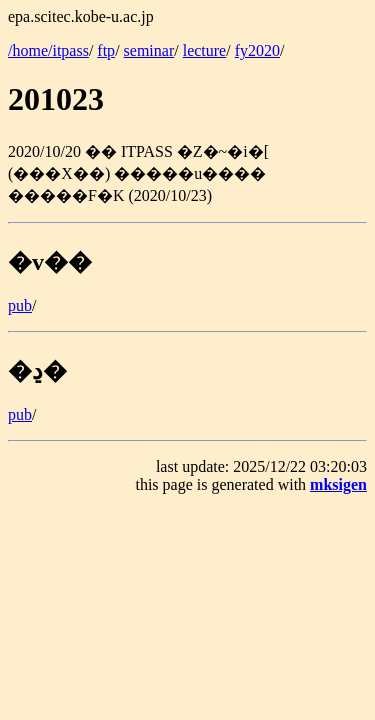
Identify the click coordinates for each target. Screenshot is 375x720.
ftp (106, 50)
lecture (205, 50)
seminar (149, 50)
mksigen (338, 484)
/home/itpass (48, 50)
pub (20, 305)
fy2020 (257, 50)
